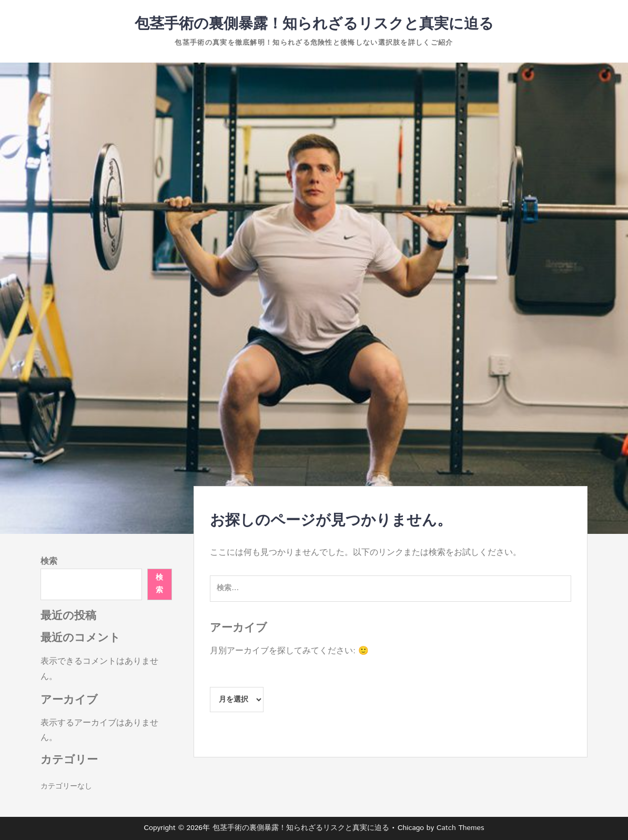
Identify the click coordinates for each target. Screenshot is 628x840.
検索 (49, 561)
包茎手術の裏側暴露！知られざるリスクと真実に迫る (314, 24)
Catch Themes (460, 828)
